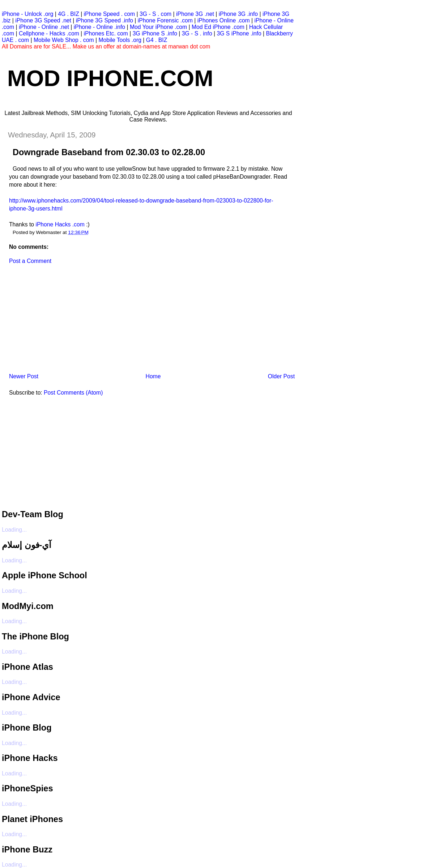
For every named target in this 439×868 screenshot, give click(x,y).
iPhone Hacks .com (60, 224)
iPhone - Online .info (99, 27)
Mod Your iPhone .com (158, 27)
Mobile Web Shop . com (64, 40)
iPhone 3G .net (195, 14)
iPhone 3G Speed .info (105, 20)
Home (153, 376)
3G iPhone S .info (155, 33)
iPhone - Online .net (44, 27)
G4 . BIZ (157, 40)
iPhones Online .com (224, 20)
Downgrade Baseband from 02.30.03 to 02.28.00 (109, 152)
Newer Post (24, 376)
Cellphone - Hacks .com (49, 33)
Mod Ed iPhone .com (218, 27)
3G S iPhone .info (239, 33)
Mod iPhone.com (110, 78)
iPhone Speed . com (110, 14)
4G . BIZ (69, 14)
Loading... (14, 530)
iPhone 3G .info (238, 14)
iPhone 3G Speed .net (43, 20)
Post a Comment (30, 261)
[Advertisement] (56, 321)
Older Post (281, 376)
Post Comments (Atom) (73, 393)
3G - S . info (197, 33)
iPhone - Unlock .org (27, 14)
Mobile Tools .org (120, 40)
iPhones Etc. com (106, 33)
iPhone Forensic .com (165, 20)
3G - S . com (155, 14)
